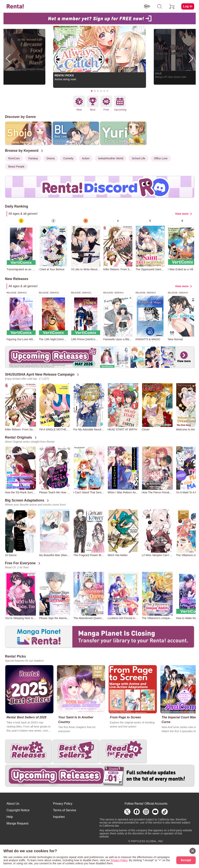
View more (182, 214)
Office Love (161, 158)
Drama (51, 158)
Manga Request (18, 823)
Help (10, 817)
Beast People (16, 167)
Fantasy (33, 158)
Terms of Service (65, 810)
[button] (92, 91)
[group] (21, 245)
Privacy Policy (63, 804)
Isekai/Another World (111, 158)
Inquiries (59, 817)
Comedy (68, 158)
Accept (186, 860)
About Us (13, 804)
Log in (188, 6)
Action (86, 158)
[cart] (172, 6)
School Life (138, 158)
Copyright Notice (18, 810)
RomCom (14, 158)
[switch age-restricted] (147, 6)
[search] (160, 6)
